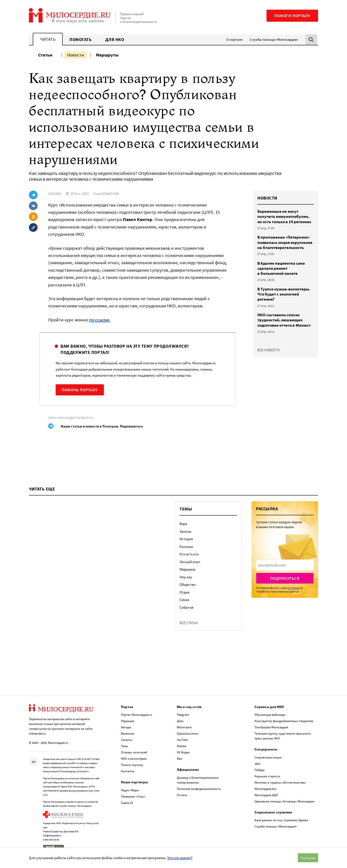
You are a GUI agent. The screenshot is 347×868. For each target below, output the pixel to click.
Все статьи (189, 623)
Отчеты (182, 795)
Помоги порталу (292, 16)
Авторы (126, 727)
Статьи (45, 55)
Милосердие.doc (266, 789)
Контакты (128, 771)
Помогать (80, 39)
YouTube (182, 740)
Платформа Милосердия (271, 727)
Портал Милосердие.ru (137, 715)
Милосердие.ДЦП (266, 795)
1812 (257, 764)
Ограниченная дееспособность (71, 418)
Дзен (180, 721)
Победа (260, 770)
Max (180, 759)
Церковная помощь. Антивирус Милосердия (284, 801)
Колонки (186, 547)
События (187, 607)
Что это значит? (180, 858)
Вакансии (128, 734)
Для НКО (115, 39)
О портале (234, 39)
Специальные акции (268, 757)
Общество (187, 584)
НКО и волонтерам (134, 759)
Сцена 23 (127, 803)
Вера (183, 524)
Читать (48, 39)
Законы (185, 531)
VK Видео (183, 752)
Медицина (187, 569)
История (186, 539)
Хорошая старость (267, 776)
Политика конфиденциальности (199, 789)
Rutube (181, 746)
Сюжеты (127, 740)
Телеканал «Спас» (133, 796)
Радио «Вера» (130, 790)
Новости (76, 55)
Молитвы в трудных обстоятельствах (280, 782)
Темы (124, 746)
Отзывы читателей (134, 752)
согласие (294, 588)
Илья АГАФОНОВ (106, 194)
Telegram (183, 715)
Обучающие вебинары (270, 715)
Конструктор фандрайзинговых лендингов (284, 721)
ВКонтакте (184, 727)
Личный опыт (190, 562)
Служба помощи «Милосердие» (274, 39)
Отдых (185, 592)
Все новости (269, 350)
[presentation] (285, 565)
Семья (184, 600)
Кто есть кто (189, 554)
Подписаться (285, 578)
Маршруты (107, 55)
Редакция (127, 721)
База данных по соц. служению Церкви (281, 820)
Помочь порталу (80, 390)
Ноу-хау (186, 577)
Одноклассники (188, 734)
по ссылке (99, 320)
